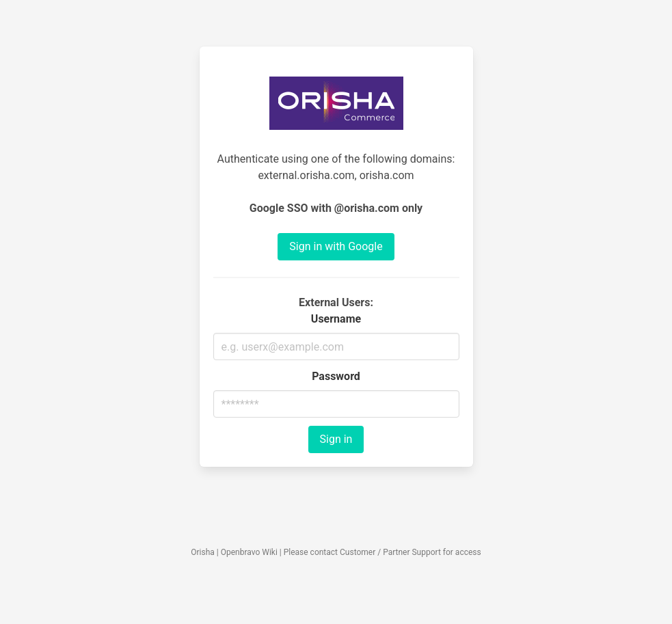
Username (336, 319)
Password (336, 376)
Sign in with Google (336, 246)
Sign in (336, 439)
